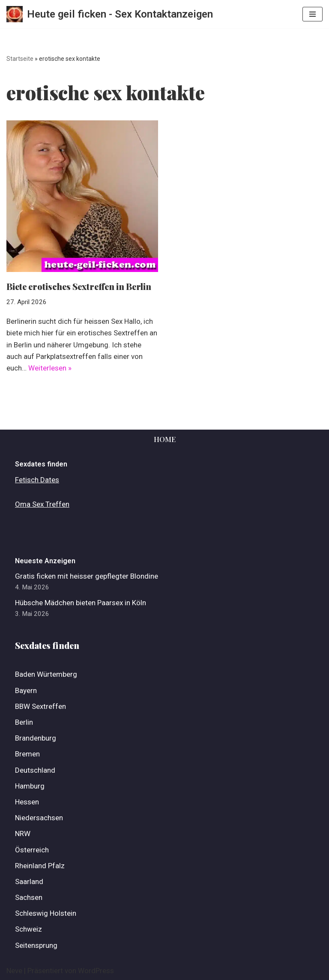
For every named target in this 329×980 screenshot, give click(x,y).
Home (165, 439)
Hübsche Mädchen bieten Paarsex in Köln (81, 603)
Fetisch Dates (37, 480)
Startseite (20, 59)
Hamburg (30, 786)
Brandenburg (36, 738)
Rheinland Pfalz (40, 866)
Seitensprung (36, 945)
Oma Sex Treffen (42, 504)
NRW (23, 834)
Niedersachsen (39, 818)
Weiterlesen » (50, 368)
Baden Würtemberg (46, 674)
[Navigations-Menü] (313, 14)
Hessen (27, 802)
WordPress (96, 971)
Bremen (27, 754)
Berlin (24, 722)
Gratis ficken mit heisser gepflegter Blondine (87, 576)
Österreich (32, 850)
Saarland (29, 881)
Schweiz (28, 929)
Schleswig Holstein (46, 913)
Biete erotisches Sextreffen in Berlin (79, 286)
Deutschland (35, 770)
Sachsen (29, 897)
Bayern (26, 690)
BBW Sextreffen (40, 706)
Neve (14, 971)
